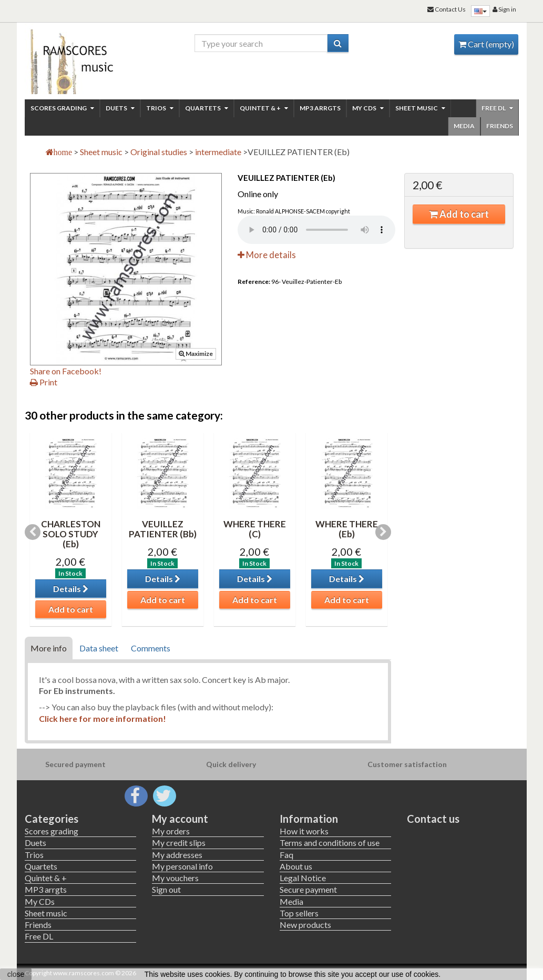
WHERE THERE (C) (255, 529)
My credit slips (179, 843)
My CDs (368, 108)
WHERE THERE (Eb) (347, 529)
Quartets (207, 108)
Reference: (254, 282)
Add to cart (459, 214)
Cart (486, 44)
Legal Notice (303, 878)
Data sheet (99, 648)
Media (464, 126)
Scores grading (62, 108)
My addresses (177, 855)
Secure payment (308, 889)
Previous (33, 532)
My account (180, 819)
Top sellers (299, 913)
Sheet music (420, 108)
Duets (120, 108)
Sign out (166, 889)
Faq (286, 855)
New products (305, 925)
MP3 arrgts (320, 108)
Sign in (504, 9)
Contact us (433, 819)
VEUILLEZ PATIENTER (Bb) (163, 529)
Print (44, 382)
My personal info (182, 866)
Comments (151, 648)
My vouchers (175, 878)
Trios (160, 108)
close (16, 974)
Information (309, 819)
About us (296, 866)
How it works (304, 831)
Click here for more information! (103, 718)
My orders (171, 831)
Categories (52, 819)
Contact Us (447, 9)
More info (49, 648)
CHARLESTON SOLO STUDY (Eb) (71, 534)
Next (383, 532)
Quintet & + (264, 108)
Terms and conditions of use (330, 843)
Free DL (497, 108)
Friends (500, 126)
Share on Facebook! (66, 371)
